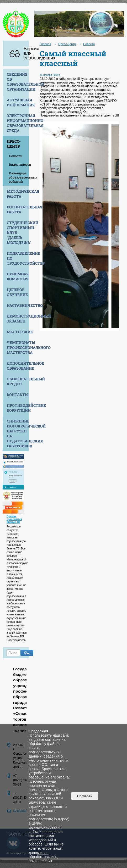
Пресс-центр (14, 144)
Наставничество (18, 305)
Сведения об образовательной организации (18, 82)
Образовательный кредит (18, 381)
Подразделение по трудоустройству (18, 258)
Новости (16, 156)
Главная (45, 44)
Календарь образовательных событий (19, 177)
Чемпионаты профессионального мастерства (18, 347)
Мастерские (18, 332)
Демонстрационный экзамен (18, 319)
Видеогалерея (19, 164)
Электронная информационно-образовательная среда (18, 123)
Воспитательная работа (18, 209)
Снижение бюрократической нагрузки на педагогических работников (18, 433)
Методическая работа (18, 194)
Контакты (18, 395)
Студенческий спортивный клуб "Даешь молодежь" (18, 233)
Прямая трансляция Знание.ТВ (14, 519)
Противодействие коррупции (18, 408)
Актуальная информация (18, 102)
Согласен (85, 796)
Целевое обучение (17, 292)
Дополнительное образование (18, 366)
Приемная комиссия (18, 276)
